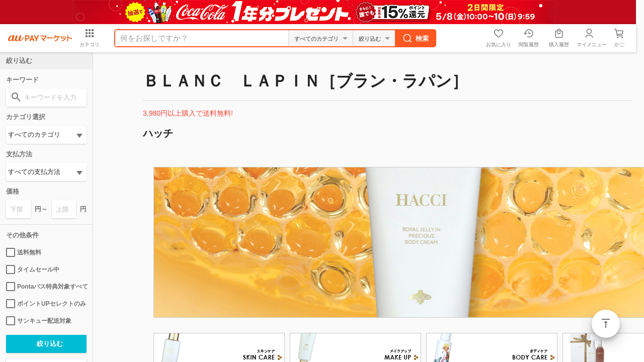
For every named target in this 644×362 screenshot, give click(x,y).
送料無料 (24, 252)
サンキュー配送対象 (39, 321)
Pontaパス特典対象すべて (46, 287)
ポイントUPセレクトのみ (46, 304)
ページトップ (606, 324)
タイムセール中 (33, 269)
